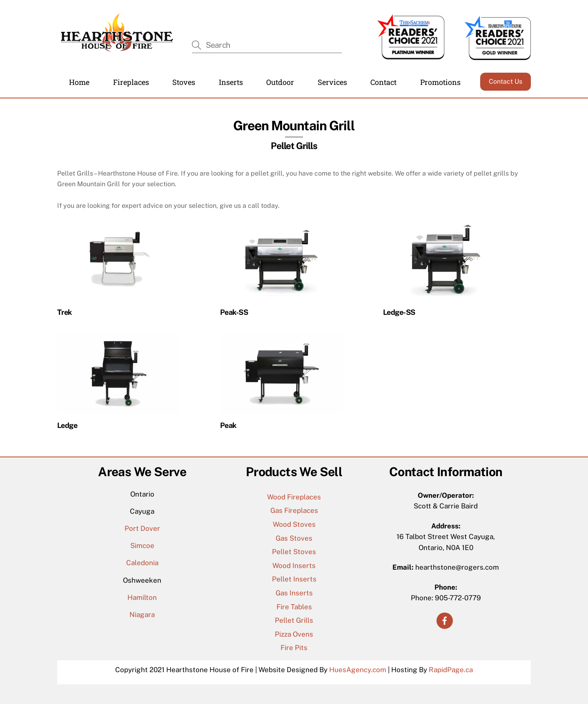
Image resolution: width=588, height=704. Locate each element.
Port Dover (142, 528)
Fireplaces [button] (131, 82)
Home (79, 82)
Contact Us (506, 81)
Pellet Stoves (294, 552)
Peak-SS (234, 312)
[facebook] (445, 620)
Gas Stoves (294, 538)
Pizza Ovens (294, 634)
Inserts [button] (231, 82)
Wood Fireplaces (294, 497)
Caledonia (142, 563)
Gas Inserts (294, 593)
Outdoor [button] (280, 82)
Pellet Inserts (294, 579)
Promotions (440, 82)
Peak (228, 425)
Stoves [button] (184, 82)
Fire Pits (294, 648)
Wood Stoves (294, 524)
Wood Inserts (294, 566)
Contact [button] (383, 82)
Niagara (142, 615)
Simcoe (142, 546)
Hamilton (142, 597)
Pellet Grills (294, 620)
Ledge (67, 425)
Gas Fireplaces (294, 510)
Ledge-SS (399, 312)
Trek (65, 312)
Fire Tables (294, 607)
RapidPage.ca (451, 670)
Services (332, 82)
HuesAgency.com (358, 670)
